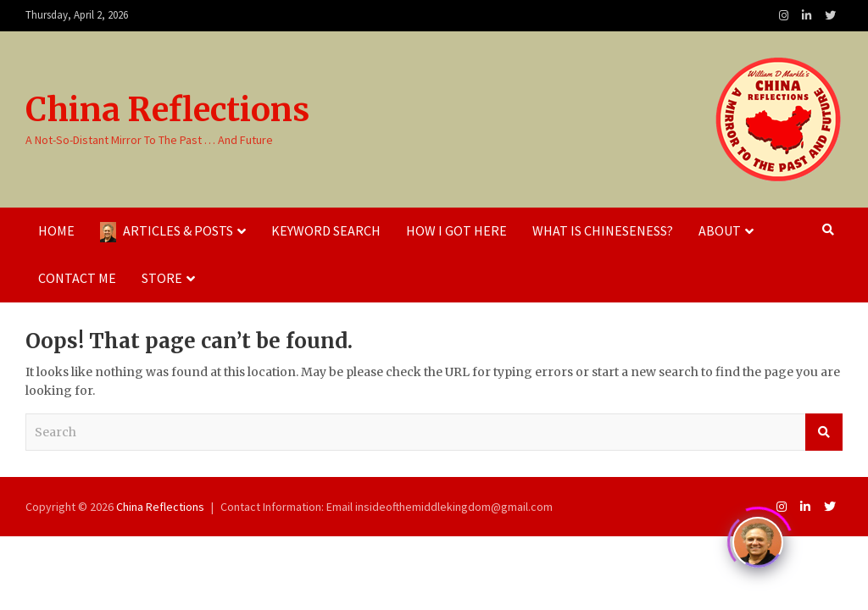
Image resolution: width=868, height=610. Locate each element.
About (720, 230)
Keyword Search (326, 230)
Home (56, 230)
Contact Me (77, 278)
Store (162, 278)
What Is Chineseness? (603, 230)
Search (824, 432)
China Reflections (167, 110)
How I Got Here (456, 230)
